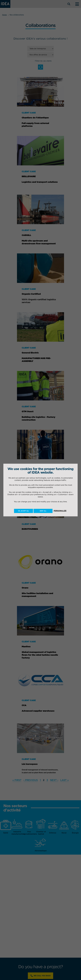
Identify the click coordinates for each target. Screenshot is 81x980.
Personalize (60, 511)
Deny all (43, 511)
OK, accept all (23, 511)
